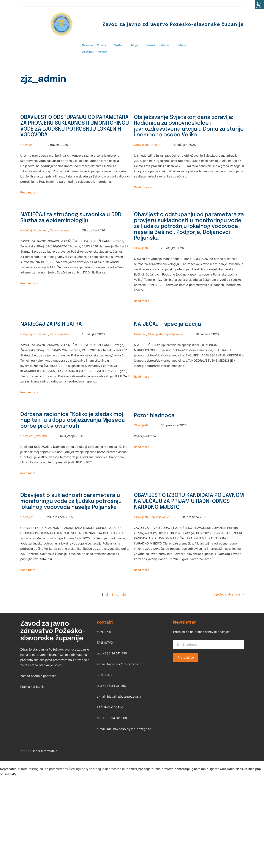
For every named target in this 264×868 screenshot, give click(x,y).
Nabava (183, 45)
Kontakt (102, 52)
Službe (120, 45)
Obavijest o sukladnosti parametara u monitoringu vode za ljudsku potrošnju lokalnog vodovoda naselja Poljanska (73, 548)
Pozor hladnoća (160, 445)
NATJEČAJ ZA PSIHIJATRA (59, 353)
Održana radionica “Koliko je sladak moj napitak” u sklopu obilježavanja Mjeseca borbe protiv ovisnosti (67, 456)
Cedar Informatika (44, 803)
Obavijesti (88, 52)
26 (123, 647)
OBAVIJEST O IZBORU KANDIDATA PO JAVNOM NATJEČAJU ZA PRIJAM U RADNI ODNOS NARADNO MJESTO (189, 545)
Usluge (136, 45)
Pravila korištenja (32, 739)
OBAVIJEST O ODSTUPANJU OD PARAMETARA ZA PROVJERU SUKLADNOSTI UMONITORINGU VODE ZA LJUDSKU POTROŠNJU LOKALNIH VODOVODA (68, 133)
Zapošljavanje (60, 248)
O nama (104, 45)
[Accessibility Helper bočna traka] (260, 4)
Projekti (150, 45)
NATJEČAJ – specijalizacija (176, 353)
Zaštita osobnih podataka (38, 728)
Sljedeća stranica (227, 647)
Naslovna (88, 45)
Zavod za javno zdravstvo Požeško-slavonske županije (155, 24)
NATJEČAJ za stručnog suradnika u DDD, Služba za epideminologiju (74, 234)
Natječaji (166, 45)
